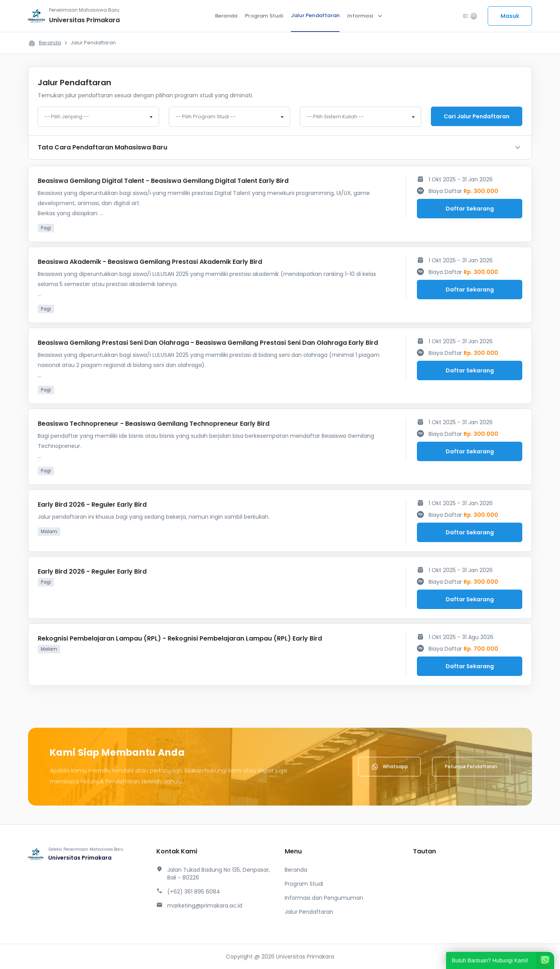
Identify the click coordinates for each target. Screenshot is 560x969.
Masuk (510, 16)
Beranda (226, 16)
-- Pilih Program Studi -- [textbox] (206, 117)
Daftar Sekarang (470, 209)
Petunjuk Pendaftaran (471, 766)
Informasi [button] (366, 16)
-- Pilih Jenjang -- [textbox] (67, 117)
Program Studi (264, 16)
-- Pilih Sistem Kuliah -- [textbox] (335, 117)
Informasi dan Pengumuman (324, 898)
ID (470, 16)
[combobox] (98, 117)
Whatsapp (389, 767)
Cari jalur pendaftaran (477, 116)
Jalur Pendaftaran (315, 15)
